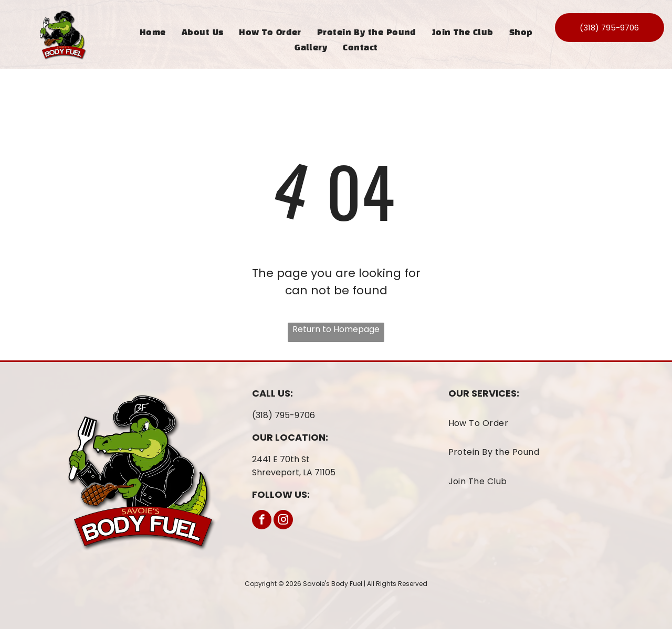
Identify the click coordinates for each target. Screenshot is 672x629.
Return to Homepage (336, 329)
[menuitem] (153, 33)
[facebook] (262, 521)
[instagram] (283, 521)
